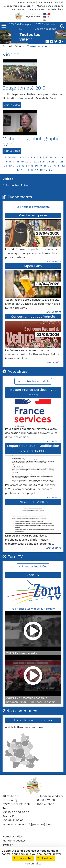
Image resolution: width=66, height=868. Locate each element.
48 (41, 170)
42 (63, 166)
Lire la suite (53, 261)
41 (59, 166)
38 (45, 166)
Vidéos (20, 46)
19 (22, 162)
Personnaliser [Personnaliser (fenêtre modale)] (34, 864)
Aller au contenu (26, 2)
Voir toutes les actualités (33, 381)
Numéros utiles (13, 837)
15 (6, 162)
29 (5, 166)
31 (14, 166)
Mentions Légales (14, 841)
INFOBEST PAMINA (33, 502)
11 (51, 157)
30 (10, 166)
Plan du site (18, 9)
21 (31, 162)
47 (37, 170)
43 (18, 170)
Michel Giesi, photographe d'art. (31, 141)
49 (46, 170)
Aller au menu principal (51, 2)
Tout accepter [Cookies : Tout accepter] (23, 858)
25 (48, 162)
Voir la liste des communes (24, 727)
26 (53, 162)
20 (27, 162)
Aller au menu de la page (50, 6)
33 (23, 166)
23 (39, 162)
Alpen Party (33, 266)
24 (44, 162)
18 (18, 162)
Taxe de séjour (55, 9)
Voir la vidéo (12, 105)
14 (62, 157)
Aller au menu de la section (19, 6)
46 (32, 170)
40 (54, 166)
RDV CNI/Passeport (21, 24)
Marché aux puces (33, 215)
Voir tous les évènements (33, 207)
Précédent (12, 157)
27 (57, 162)
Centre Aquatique (46, 29)
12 (55, 157)
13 (58, 157)
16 (10, 162)
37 (41, 166)
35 (32, 166)
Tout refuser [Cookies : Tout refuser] (46, 858)
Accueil (7, 46)
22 (35, 162)
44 (23, 170)
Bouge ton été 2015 (24, 88)
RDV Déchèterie (45, 24)
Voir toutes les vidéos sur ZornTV (33, 609)
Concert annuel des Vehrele (33, 317)
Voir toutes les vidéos (33, 566)
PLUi (21, 29)
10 (47, 157)
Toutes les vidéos (17, 185)
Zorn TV (8, 845)
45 (27, 170)
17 (14, 162)
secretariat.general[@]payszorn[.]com (27, 824)
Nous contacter (36, 9)
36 (36, 166)
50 (51, 170)
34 (27, 166)
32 (18, 166)
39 (50, 166)
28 (62, 162)
